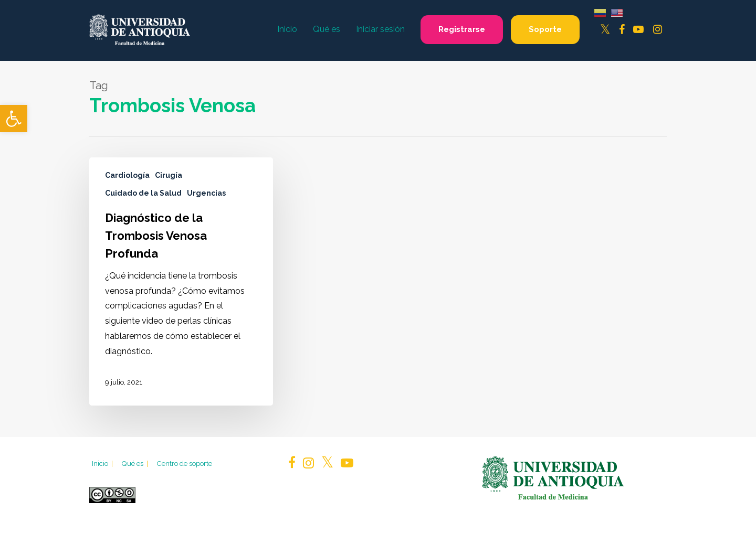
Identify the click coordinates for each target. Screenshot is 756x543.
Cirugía (169, 175)
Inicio (103, 463)
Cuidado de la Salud (143, 193)
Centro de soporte (184, 463)
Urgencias (206, 193)
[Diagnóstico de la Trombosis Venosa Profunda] (181, 282)
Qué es (135, 463)
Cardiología (127, 175)
